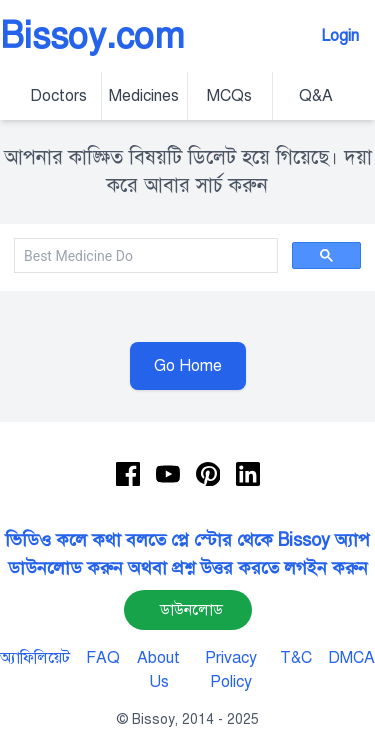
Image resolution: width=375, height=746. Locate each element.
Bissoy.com (92, 36)
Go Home (188, 366)
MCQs (229, 96)
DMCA (351, 658)
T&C (296, 658)
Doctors (58, 96)
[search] (144, 256)
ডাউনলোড (191, 610)
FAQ (103, 658)
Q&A (316, 96)
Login (340, 36)
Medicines (144, 96)
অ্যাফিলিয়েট (35, 658)
